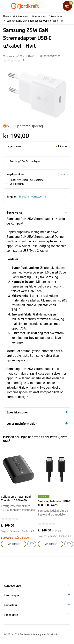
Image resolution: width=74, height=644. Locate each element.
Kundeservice (12, 586)
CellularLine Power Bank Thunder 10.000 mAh (16, 498)
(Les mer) (63, 174)
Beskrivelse (15, 212)
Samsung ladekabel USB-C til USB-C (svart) (54, 503)
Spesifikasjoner (17, 412)
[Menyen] (5, 6)
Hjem (6, 16)
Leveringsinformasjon (22, 424)
